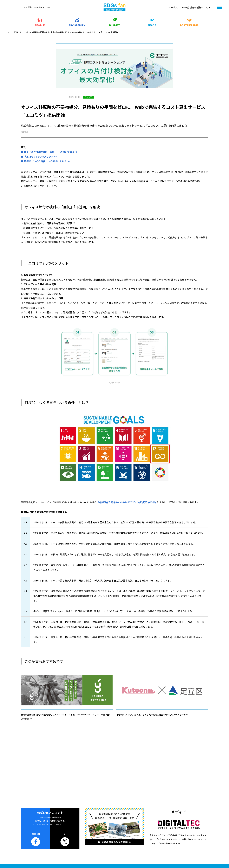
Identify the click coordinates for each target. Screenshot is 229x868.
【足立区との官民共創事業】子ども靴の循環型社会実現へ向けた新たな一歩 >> (152, 715)
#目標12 (24, 132)
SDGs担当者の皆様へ (193, 7)
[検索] (208, 8)
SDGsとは (173, 7)
